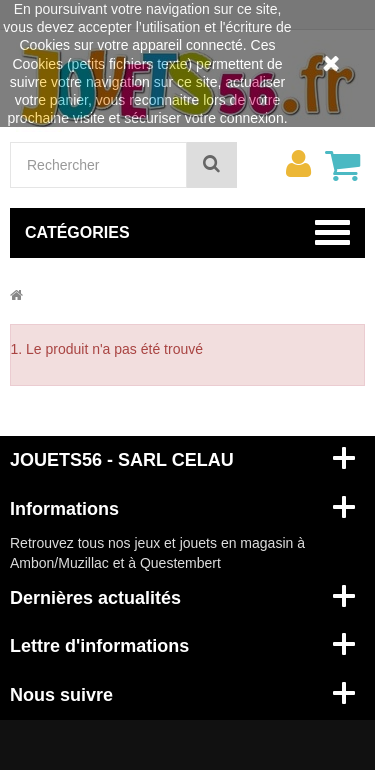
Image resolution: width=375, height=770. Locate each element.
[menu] (298, 164)
